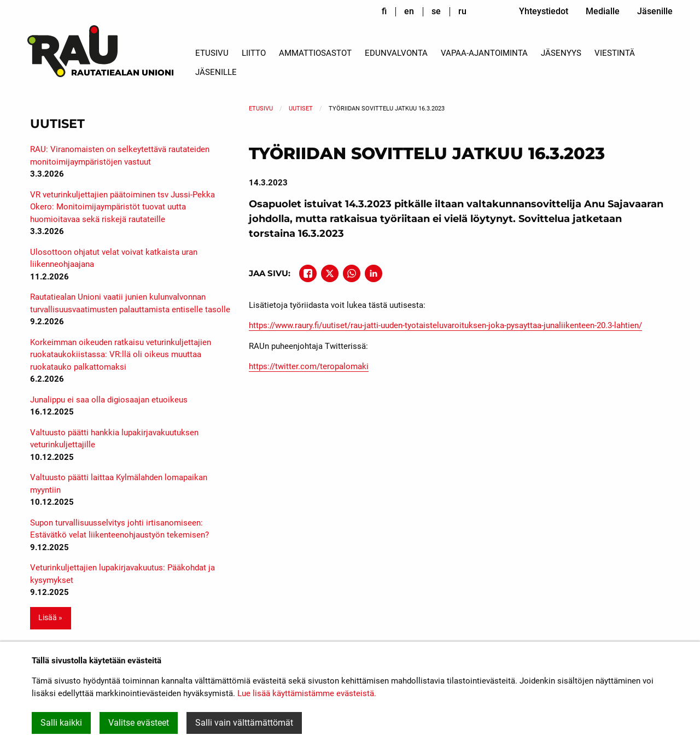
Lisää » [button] (50, 618)
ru (462, 11)
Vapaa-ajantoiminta (484, 53)
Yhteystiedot (544, 11)
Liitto (254, 53)
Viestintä (615, 53)
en (409, 11)
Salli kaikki (61, 723)
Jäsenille (655, 11)
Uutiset (301, 109)
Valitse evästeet (139, 723)
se (436, 11)
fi (384, 11)
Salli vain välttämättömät (244, 723)
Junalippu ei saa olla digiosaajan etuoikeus (109, 400)
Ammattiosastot (315, 53)
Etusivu (212, 53)
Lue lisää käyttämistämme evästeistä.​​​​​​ (307, 693)
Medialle (603, 11)
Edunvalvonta (396, 53)
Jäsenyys (561, 53)
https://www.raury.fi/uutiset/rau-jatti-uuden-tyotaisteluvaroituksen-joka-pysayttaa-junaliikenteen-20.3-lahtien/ (445, 325)
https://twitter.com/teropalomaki (309, 366)
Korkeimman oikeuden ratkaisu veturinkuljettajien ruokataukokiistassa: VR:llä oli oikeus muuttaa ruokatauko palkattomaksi (121, 355)
